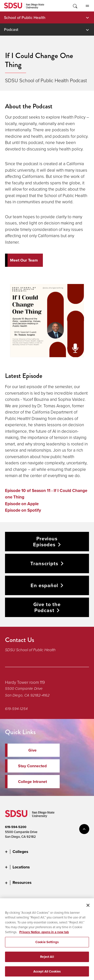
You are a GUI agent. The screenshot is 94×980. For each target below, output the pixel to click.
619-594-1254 (16, 709)
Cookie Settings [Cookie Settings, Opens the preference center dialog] (47, 945)
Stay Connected (32, 766)
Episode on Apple (22, 504)
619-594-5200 (16, 827)
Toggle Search (75, 6)
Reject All (47, 960)
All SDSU (87, 6)
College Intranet (32, 782)
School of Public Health (25, 17)
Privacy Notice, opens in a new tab (44, 935)
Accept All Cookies (47, 974)
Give (32, 750)
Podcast (11, 29)
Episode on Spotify (23, 510)
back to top (84, 829)
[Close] (88, 908)
